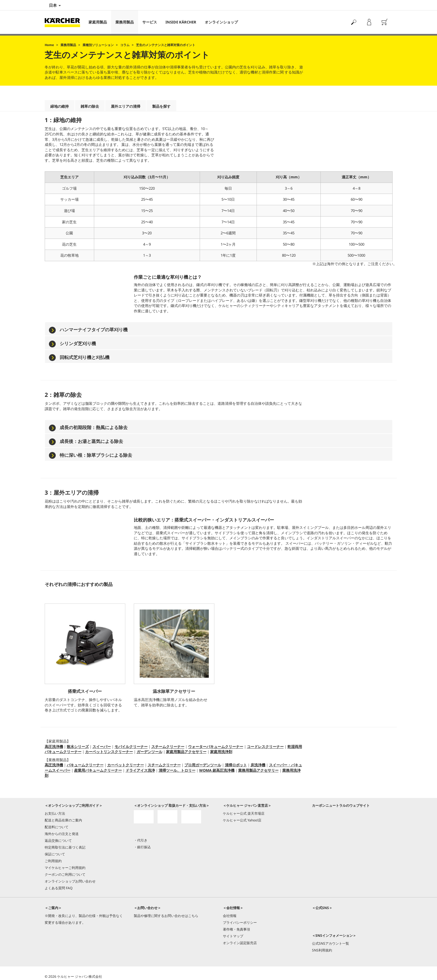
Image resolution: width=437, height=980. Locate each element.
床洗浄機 (258, 765)
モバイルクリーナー (131, 747)
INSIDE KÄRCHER (181, 22)
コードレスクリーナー (265, 747)
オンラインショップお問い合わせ (70, 881)
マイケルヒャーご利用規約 (65, 868)
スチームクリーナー (168, 747)
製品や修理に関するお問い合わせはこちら (166, 916)
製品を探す (161, 106)
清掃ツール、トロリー (177, 770)
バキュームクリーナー (85, 765)
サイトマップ (233, 936)
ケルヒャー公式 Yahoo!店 (242, 820)
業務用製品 (125, 22)
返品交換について (58, 841)
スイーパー (102, 747)
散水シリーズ (78, 747)
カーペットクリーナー (126, 765)
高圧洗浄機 (54, 747)
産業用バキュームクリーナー (98, 770)
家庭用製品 (98, 22)
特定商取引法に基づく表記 (65, 847)
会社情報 (230, 916)
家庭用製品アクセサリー (186, 752)
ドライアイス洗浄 (140, 770)
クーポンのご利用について (65, 874)
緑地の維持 (60, 106)
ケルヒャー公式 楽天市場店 (244, 813)
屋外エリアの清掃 (126, 106)
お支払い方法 (55, 813)
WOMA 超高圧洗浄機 (217, 770)
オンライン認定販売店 (240, 943)
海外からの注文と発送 (62, 834)
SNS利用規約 (322, 950)
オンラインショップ (221, 22)
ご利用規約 (53, 861)
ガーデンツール (149, 752)
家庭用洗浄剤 (221, 752)
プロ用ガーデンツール (203, 765)
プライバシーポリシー (240, 922)
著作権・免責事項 (236, 929)
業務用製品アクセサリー (258, 770)
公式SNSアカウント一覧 (331, 943)
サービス (150, 22)
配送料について (57, 827)
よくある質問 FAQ (59, 888)
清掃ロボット (236, 765)
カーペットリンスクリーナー (109, 752)
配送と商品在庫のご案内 (63, 820)
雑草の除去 (90, 106)
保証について (55, 854)
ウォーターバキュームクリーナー (216, 747)
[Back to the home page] (64, 22)
